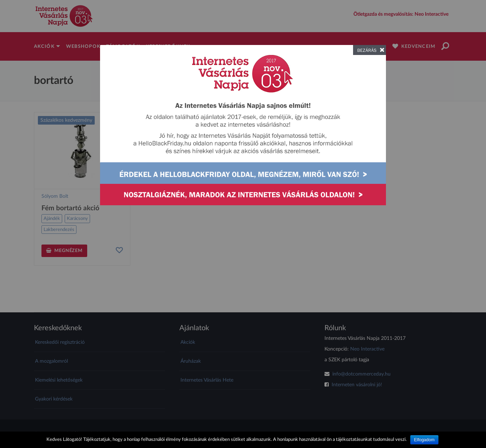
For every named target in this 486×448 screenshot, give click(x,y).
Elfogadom (424, 440)
